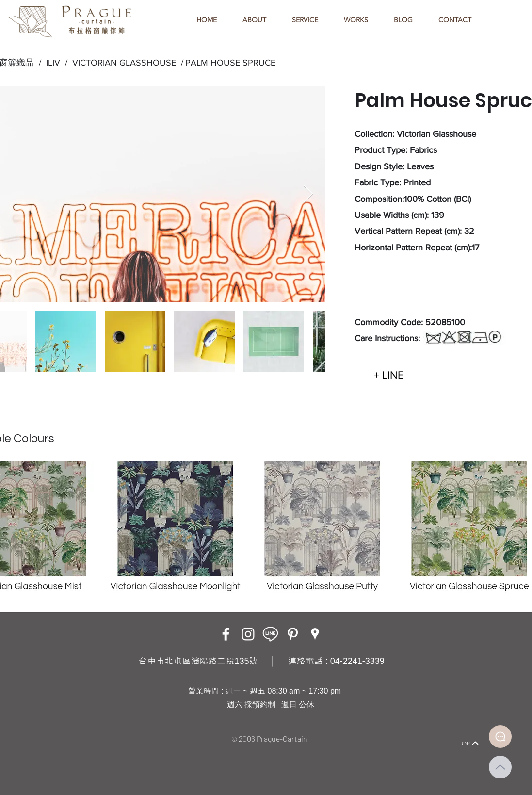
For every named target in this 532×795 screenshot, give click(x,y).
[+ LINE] (389, 375)
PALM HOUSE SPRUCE (230, 63)
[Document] (500, 737)
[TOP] (469, 743)
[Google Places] (315, 634)
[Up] (500, 767)
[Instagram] (248, 634)
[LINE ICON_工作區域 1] (270, 634)
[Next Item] (308, 194)
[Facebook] (226, 634)
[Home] (56, 730)
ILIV (53, 63)
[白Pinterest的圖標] (293, 634)
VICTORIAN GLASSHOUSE (124, 63)
